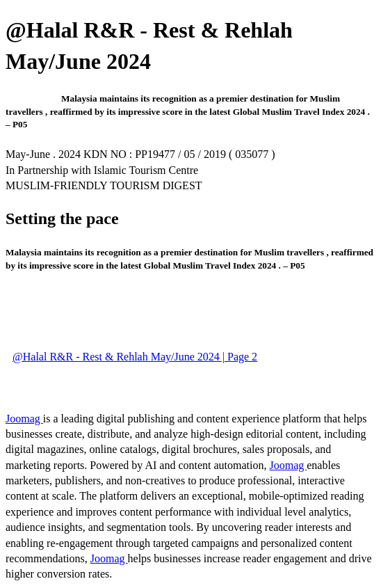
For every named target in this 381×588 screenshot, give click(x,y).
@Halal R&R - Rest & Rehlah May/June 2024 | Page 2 (135, 357)
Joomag (24, 419)
